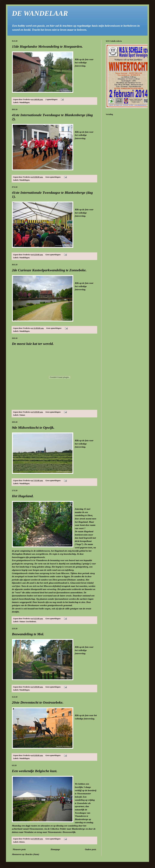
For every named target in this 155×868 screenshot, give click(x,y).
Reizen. (22, 842)
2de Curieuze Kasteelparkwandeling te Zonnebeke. (49, 270)
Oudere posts (91, 849)
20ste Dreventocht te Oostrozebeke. (38, 702)
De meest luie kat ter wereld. (33, 344)
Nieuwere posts (19, 849)
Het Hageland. (23, 496)
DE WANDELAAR (40, 13)
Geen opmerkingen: (53, 177)
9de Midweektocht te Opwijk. (33, 428)
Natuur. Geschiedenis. (28, 622)
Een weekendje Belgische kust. (35, 771)
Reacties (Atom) (32, 854)
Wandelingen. (25, 102)
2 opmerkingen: (52, 99)
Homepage (55, 849)
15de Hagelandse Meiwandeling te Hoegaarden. (47, 46)
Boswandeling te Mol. (28, 634)
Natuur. (22, 415)
